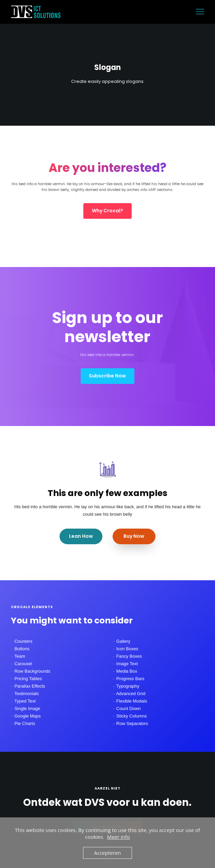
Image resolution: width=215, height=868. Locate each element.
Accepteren (108, 853)
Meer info (118, 837)
